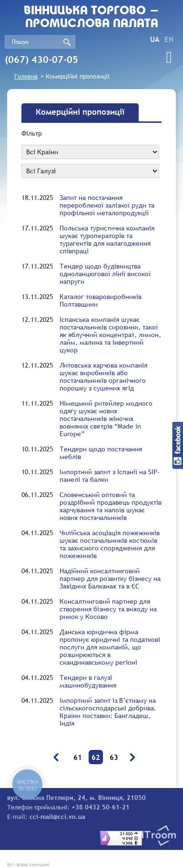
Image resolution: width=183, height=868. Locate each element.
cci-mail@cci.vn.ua (57, 817)
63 (114, 757)
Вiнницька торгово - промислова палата (91, 18)
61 (78, 757)
